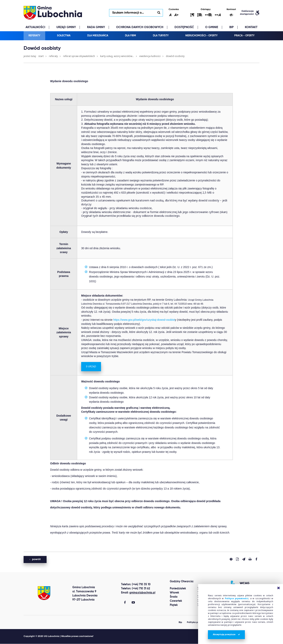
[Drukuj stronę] (250, 559)
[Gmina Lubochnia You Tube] (133, 603)
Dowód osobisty (175, 56)
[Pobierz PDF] (237, 559)
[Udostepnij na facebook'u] (256, 559)
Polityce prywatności (237, 598)
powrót (35, 560)
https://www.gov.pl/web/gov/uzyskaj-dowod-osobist (144, 320)
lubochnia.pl (53, 13)
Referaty (53, 56)
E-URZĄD (91, 367)
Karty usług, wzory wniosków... (117, 56)
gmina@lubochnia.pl (142, 593)
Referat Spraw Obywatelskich (79, 56)
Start (41, 56)
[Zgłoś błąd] (231, 559)
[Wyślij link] (244, 559)
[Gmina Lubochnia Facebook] (125, 603)
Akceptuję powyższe (226, 635)
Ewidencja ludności (150, 56)
